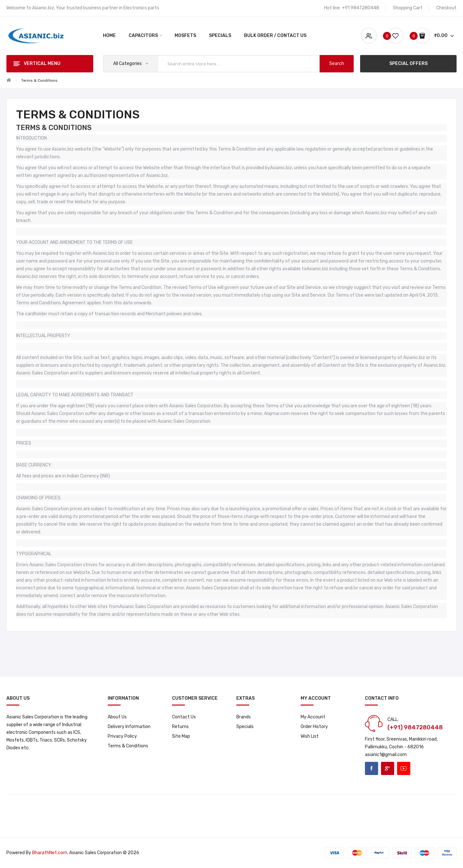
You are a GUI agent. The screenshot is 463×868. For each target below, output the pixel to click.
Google (388, 768)
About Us (117, 717)
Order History (314, 727)
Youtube (404, 768)
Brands (244, 717)
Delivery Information (129, 727)
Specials (245, 727)
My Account (313, 717)
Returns (180, 727)
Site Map (181, 736)
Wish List (310, 736)
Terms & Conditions (39, 80)
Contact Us (184, 717)
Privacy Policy (122, 736)
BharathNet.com (50, 853)
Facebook (372, 768)
